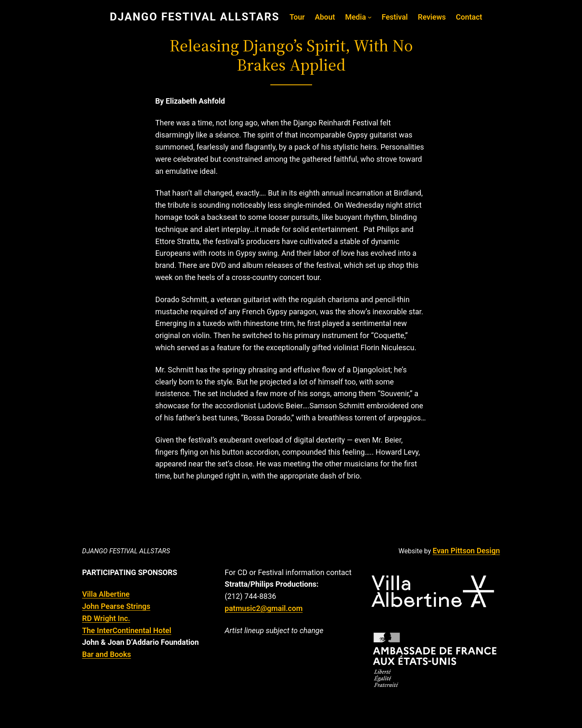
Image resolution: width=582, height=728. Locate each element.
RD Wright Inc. (106, 618)
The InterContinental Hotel (127, 630)
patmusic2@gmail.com (264, 608)
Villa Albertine (106, 594)
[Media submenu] (370, 17)
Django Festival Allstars (126, 551)
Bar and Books (107, 654)
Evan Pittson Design (466, 551)
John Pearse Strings (116, 606)
